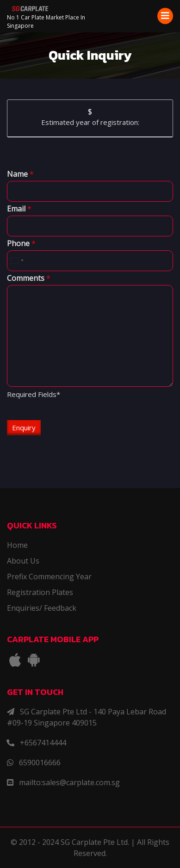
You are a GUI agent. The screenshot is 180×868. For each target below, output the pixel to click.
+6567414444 (43, 743)
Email (19, 209)
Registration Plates (40, 592)
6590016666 (40, 763)
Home (17, 545)
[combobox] (17, 261)
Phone (21, 244)
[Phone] (90, 261)
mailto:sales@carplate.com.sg (69, 782)
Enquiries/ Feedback (42, 608)
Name (20, 174)
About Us (23, 561)
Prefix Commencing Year (49, 577)
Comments (29, 278)
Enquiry (24, 428)
